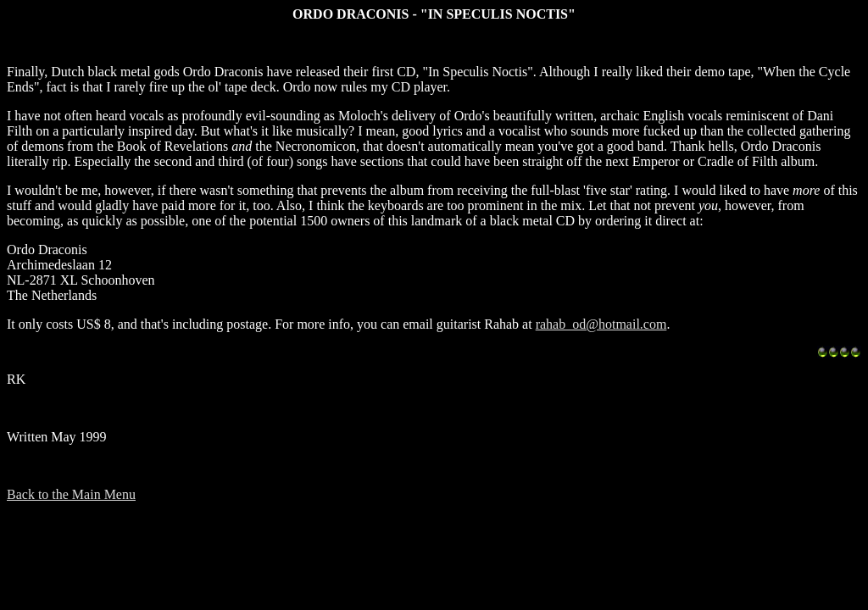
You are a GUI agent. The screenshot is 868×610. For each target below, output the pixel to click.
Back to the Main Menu (71, 494)
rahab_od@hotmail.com (601, 324)
